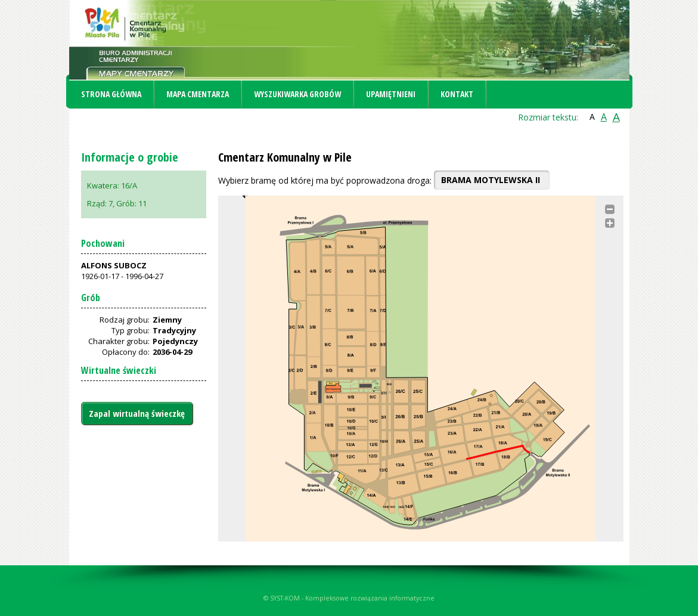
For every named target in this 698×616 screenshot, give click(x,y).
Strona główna (111, 94)
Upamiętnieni (391, 94)
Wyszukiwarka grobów (297, 94)
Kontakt (457, 94)
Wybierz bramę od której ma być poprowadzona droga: (325, 180)
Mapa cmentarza (198, 94)
